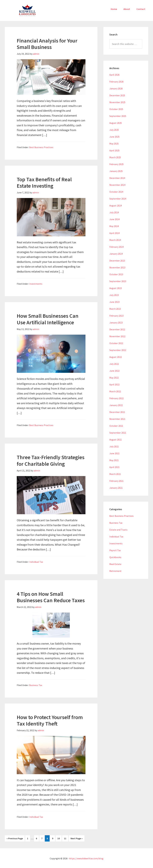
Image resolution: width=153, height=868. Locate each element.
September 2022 (118, 350)
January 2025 (116, 171)
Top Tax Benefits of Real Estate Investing (44, 183)
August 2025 (116, 123)
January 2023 (116, 323)
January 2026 (116, 88)
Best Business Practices (41, 147)
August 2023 (116, 288)
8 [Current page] (48, 838)
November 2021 (117, 419)
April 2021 (114, 467)
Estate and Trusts (118, 530)
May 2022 (114, 378)
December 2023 (117, 261)
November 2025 (117, 102)
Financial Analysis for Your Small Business (47, 44)
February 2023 (116, 316)
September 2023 (118, 281)
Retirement (115, 571)
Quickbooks (115, 557)
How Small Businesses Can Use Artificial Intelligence (48, 319)
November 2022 (117, 336)
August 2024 (116, 205)
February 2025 (116, 164)
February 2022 (116, 398)
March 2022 (115, 391)
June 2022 (114, 371)
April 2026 (114, 75)
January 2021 (116, 488)
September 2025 (118, 116)
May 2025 (114, 144)
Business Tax (36, 685)
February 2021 (116, 481)
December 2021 (117, 412)
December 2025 (117, 95)
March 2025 (115, 157)
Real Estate (115, 564)
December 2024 (117, 178)
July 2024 (114, 212)
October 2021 (116, 426)
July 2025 (114, 130)
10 (59, 838)
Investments (36, 284)
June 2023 (114, 302)
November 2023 (117, 267)
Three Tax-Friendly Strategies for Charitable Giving (51, 460)
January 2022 (116, 405)
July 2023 (114, 295)
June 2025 (114, 137)
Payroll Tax (115, 550)
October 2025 (116, 109)
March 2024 (115, 240)
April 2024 (114, 233)
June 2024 (114, 219)
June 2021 (114, 453)
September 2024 (118, 199)
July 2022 (114, 364)
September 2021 (118, 433)
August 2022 (116, 357)
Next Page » (77, 838)
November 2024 (117, 185)
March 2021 (115, 474)
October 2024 (116, 192)
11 (66, 838)
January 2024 (116, 254)
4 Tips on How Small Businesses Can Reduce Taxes (51, 597)
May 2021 (114, 460)
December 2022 (117, 329)
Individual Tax (36, 562)
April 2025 (114, 150)
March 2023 (115, 309)
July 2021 (114, 446)
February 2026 (116, 82)
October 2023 (116, 274)
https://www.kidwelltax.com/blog (86, 858)
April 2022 (114, 384)
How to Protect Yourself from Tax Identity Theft (50, 720)
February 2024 (116, 247)
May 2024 (114, 226)
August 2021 (116, 440)
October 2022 (116, 343)
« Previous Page (15, 838)
